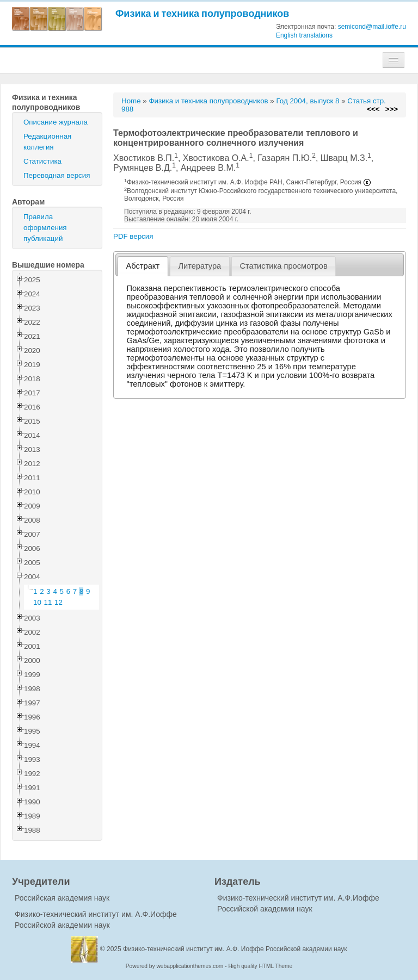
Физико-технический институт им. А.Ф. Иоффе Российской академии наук (235, 949)
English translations (304, 35)
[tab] (143, 266)
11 (48, 602)
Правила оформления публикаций (45, 228)
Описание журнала (56, 122)
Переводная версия (57, 175)
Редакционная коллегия (47, 142)
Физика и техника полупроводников (202, 13)
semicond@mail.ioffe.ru (372, 27)
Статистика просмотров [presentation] (283, 266)
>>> (392, 109)
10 (37, 602)
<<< (373, 109)
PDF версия (133, 236)
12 (59, 602)
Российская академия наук (62, 898)
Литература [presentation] (199, 266)
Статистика (42, 161)
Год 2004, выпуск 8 (308, 101)
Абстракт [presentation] (143, 266)
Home (131, 101)
